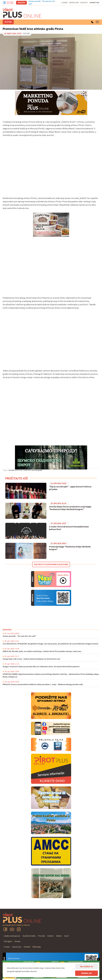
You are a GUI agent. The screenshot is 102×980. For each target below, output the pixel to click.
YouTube (12, 929)
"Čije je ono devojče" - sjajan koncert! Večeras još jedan (70, 488)
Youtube (12, 3)
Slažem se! (86, 973)
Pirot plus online (22, 13)
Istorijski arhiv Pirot (16, 470)
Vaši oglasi (8, 941)
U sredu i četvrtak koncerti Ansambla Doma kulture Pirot (69, 528)
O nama (65, 3)
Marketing (95, 3)
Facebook (4, 3)
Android (63, 598)
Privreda (42, 936)
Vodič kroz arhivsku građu (33, 470)
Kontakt (84, 3)
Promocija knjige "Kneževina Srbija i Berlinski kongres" (70, 548)
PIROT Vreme (23, 617)
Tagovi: (5, 470)
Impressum (74, 3)
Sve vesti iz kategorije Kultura (51, 564)
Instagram (8, 3)
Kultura (8, 22)
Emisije (17, 941)
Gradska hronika (29, 936)
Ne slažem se (87, 967)
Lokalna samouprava (12, 936)
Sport (67, 936)
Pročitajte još (17, 478)
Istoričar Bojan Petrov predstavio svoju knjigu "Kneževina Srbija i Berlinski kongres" (70, 508)
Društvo (51, 936)
